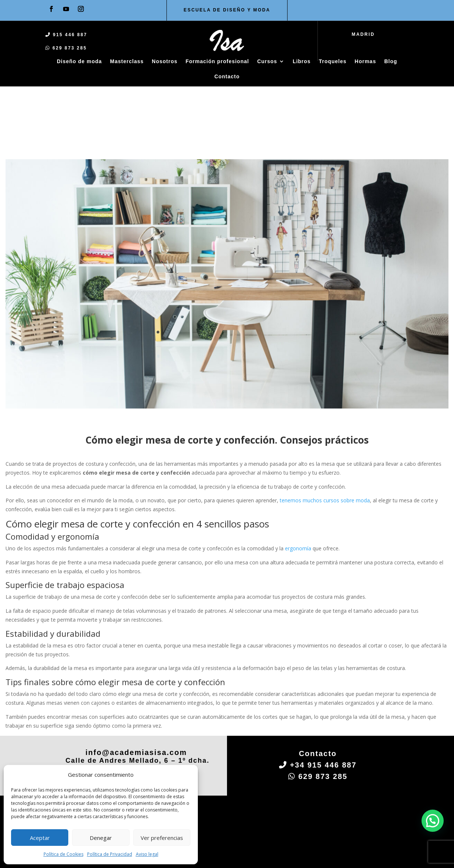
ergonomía (298, 476)
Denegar (101, 838)
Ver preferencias (162, 838)
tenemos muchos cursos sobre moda (325, 428)
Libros (302, 61)
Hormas (365, 61)
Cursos (267, 61)
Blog (391, 61)
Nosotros (164, 61)
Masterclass (127, 61)
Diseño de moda (79, 61)
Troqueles (333, 61)
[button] (433, 821)
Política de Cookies (63, 854)
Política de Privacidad (110, 854)
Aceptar (40, 838)
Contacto (227, 76)
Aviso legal (147, 854)
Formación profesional (217, 61)
